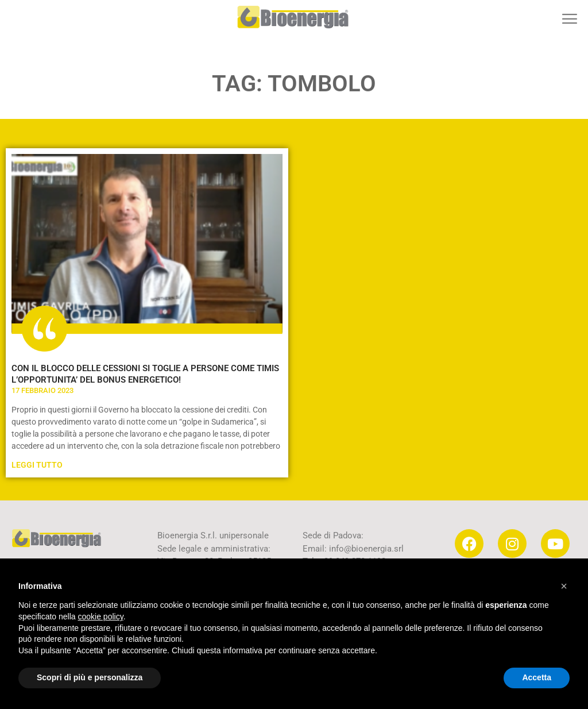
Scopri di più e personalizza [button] (90, 677)
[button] (569, 19)
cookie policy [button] (101, 616)
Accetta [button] (537, 677)
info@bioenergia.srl (366, 549)
